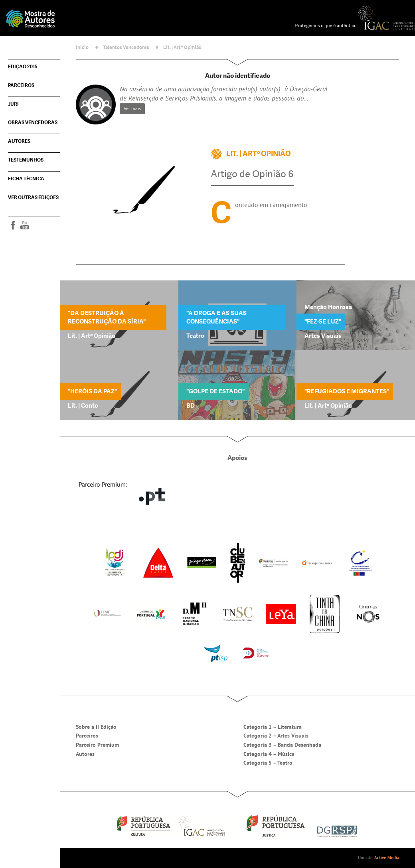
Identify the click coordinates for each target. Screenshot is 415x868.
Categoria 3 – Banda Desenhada (282, 745)
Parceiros (21, 85)
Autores (19, 141)
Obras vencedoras (33, 122)
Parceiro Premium (97, 745)
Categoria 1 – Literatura (273, 727)
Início (82, 47)
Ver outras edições (33, 197)
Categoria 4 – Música (269, 754)
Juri (13, 104)
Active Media (387, 858)
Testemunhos (26, 160)
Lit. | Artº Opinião (182, 47)
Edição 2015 (23, 67)
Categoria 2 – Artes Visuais (276, 736)
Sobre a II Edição (96, 727)
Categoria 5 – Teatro (268, 763)
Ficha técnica (26, 179)
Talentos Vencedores (126, 47)
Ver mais (132, 108)
